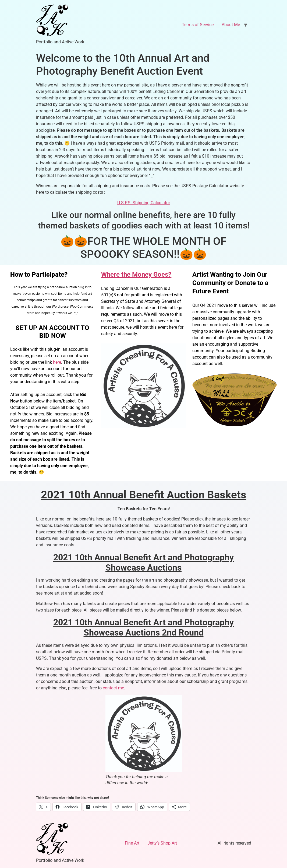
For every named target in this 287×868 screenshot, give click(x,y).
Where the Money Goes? (136, 275)
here (57, 362)
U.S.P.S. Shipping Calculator (144, 203)
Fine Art (132, 843)
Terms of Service (198, 25)
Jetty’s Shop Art (162, 843)
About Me (231, 25)
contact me (113, 688)
